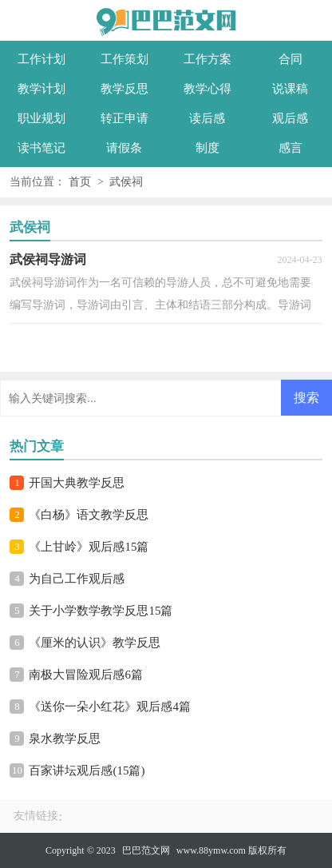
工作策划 (125, 59)
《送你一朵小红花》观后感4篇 (110, 707)
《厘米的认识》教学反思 (95, 643)
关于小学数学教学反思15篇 (101, 611)
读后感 (207, 118)
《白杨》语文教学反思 (89, 515)
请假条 (124, 148)
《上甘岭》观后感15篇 (89, 547)
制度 (207, 148)
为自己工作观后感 (77, 579)
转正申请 (125, 118)
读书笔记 (41, 148)
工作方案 (207, 59)
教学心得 (207, 89)
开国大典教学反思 (77, 483)
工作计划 (41, 59)
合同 (290, 59)
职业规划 (41, 118)
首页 (80, 182)
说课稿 (290, 89)
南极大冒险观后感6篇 (86, 675)
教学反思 (125, 89)
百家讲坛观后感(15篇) (87, 770)
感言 (290, 148)
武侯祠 (126, 182)
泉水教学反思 (65, 739)
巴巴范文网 (146, 850)
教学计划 (41, 89)
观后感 (290, 118)
